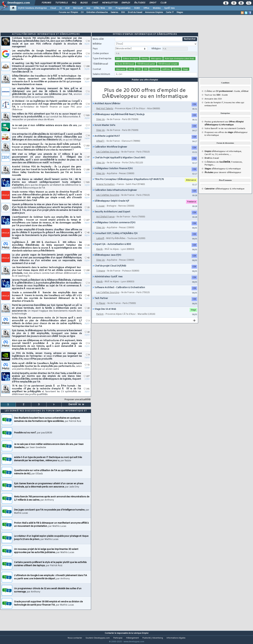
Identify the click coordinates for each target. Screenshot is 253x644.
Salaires (114, 12)
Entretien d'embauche (97, 12)
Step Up (100, 124)
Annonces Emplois (154, 12)
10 (87, 313)
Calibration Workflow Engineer (110, 151)
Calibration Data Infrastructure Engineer (115, 195)
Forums (46, 3)
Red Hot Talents (105, 113)
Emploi (126, 3)
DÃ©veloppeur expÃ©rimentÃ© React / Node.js (119, 119)
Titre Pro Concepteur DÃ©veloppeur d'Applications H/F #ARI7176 (128, 184)
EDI (110, 8)
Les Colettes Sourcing (108, 156)
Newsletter (110, 3)
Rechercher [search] (190, 44)
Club (163, 3)
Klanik (99, 254)
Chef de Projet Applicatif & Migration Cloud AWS (119, 162)
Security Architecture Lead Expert (111, 216)
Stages (180, 12)
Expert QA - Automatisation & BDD (112, 249)
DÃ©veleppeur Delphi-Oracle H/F (111, 206)
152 (87, 150)
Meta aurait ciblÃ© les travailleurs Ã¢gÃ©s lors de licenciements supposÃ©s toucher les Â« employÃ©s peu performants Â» (47, 371)
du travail (212, 163)
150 (87, 71)
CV (82, 12)
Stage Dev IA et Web (104, 314)
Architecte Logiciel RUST (106, 141)
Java (88, 8)
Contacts (241, 133)
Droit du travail (135, 12)
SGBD (137, 8)
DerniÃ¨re (76, 409)
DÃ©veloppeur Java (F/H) (107, 260)
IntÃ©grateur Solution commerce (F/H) (114, 227)
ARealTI (100, 146)
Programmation (123, 8)
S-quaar (100, 210)
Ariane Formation (105, 189)
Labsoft (100, 243)
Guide (237, 96)
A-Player (101, 308)
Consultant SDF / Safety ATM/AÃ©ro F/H (115, 238)
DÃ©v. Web (99, 8)
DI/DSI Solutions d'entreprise (32, 8)
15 (87, 212)
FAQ (74, 3)
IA (61, 8)
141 (87, 393)
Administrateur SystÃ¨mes (108, 281)
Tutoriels (62, 3)
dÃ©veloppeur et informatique (223, 156)
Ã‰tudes (140, 3)
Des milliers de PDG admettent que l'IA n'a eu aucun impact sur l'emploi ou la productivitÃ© (46, 121)
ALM (67, 8)
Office (146, 8)
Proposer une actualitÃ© (77, 404)
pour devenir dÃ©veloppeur (223, 177)
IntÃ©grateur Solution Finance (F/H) (113, 173)
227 (87, 83)
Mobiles (157, 8)
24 (87, 250)
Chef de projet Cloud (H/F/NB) (109, 270)
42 (87, 199)
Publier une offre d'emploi (145, 84)
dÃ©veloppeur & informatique (223, 173)
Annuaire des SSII (213, 103)
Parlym (100, 319)
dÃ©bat (245, 96)
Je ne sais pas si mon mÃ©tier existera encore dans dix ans (47, 131)
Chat (95, 3)
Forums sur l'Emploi (68, 12)
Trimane (101, 275)
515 (87, 120)
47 (87, 162)
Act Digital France (105, 221)
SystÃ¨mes (169, 8)
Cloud (53, 8)
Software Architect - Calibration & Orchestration (119, 292)
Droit (153, 3)
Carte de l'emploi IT (214, 107)
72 (87, 369)
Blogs (84, 3)
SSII (123, 12)
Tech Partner (100, 303)
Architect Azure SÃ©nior (107, 108)
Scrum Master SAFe (104, 130)
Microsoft (78, 8)
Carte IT (170, 12)
